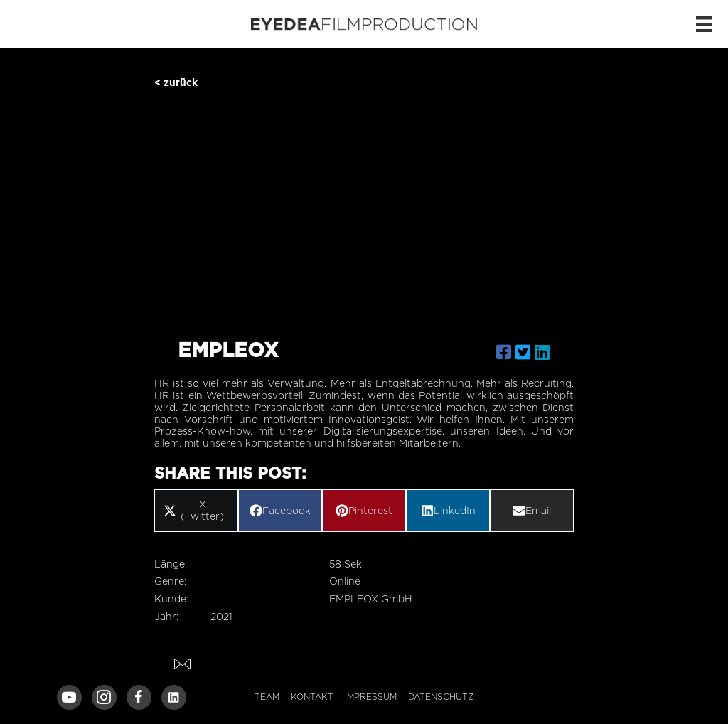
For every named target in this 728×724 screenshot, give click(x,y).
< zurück (176, 82)
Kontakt (312, 697)
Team (267, 697)
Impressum (371, 697)
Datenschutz (441, 697)
